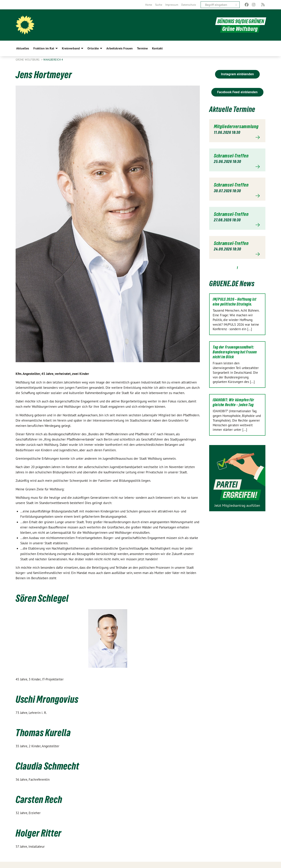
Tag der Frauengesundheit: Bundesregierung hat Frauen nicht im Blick (235, 352)
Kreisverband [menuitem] (71, 48)
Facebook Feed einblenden (237, 92)
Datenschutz (189, 5)
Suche (159, 5)
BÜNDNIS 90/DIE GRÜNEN (240, 21)
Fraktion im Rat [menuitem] (44, 48)
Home (149, 5)
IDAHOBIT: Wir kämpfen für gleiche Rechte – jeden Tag (233, 402)
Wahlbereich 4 (53, 60)
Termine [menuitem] (142, 48)
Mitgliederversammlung (236, 126)
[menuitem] (149, 5)
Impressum (172, 5)
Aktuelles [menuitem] (23, 48)
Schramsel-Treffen (231, 156)
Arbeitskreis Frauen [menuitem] (120, 48)
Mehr (237, 137)
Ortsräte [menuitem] (93, 48)
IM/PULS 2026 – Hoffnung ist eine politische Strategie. (235, 302)
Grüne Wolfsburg (28, 60)
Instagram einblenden (237, 74)
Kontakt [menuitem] (157, 48)
